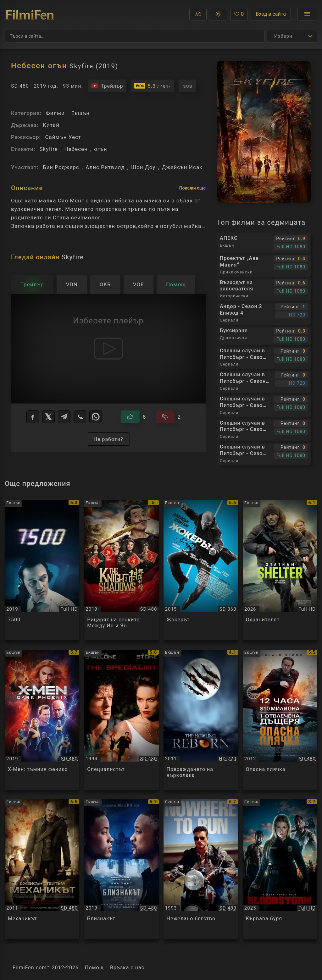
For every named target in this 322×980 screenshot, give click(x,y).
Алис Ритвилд (105, 167)
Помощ (94, 968)
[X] (48, 417)
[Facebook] (33, 417)
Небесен (76, 149)
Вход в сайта (271, 14)
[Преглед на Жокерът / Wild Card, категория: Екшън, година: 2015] (201, 570)
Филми (55, 113)
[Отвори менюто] (307, 14)
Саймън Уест (63, 137)
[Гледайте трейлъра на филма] (107, 86)
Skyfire (49, 149)
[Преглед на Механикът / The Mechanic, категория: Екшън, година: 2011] (42, 869)
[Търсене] (135, 36)
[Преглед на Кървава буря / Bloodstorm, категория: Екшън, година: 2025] (280, 869)
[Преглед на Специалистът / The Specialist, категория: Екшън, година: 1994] (121, 720)
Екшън (80, 113)
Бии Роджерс (61, 167)
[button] (198, 14)
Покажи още (192, 188)
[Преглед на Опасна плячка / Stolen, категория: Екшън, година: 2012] (280, 720)
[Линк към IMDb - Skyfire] (153, 86)
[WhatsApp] (96, 417)
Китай (51, 125)
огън (100, 149)
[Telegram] (64, 417)
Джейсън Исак (182, 167)
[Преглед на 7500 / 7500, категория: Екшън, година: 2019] (42, 570)
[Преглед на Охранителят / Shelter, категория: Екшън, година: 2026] (280, 570)
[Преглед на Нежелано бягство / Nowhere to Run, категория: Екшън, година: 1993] (201, 869)
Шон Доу (143, 167)
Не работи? (108, 439)
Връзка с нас (127, 968)
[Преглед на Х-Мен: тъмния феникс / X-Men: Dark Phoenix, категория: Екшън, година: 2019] (42, 720)
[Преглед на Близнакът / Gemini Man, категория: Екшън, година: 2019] (121, 869)
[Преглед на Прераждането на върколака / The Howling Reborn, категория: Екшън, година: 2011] (201, 720)
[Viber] (80, 417)
